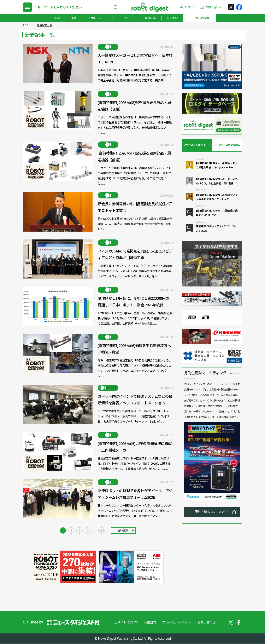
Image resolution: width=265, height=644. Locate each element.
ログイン (190, 7)
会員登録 (172, 18)
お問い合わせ (213, 7)
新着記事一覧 (45, 25)
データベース (125, 18)
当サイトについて (126, 623)
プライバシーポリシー (177, 623)
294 (101, 531)
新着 (57, 18)
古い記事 (123, 531)
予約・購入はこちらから (212, 512)
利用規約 (150, 623)
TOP (26, 25)
